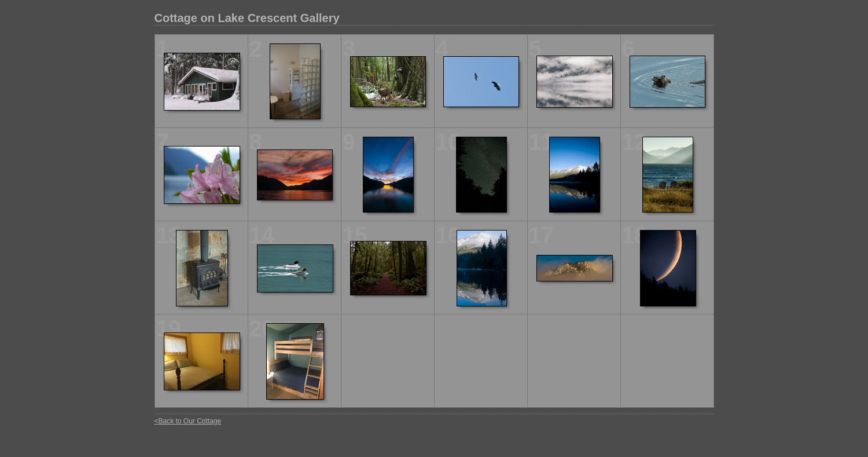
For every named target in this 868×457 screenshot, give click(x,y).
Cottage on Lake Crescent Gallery (247, 18)
